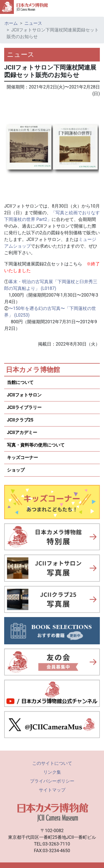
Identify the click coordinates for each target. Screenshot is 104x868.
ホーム (11, 23)
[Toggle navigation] (97, 7)
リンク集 (52, 772)
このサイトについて (52, 763)
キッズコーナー (22, 458)
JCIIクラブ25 (20, 420)
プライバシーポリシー (52, 781)
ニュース (33, 23)
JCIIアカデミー (22, 432)
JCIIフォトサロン (24, 395)
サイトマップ (52, 790)
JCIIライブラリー (24, 407)
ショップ (16, 470)
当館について (20, 382)
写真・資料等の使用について (36, 445)
